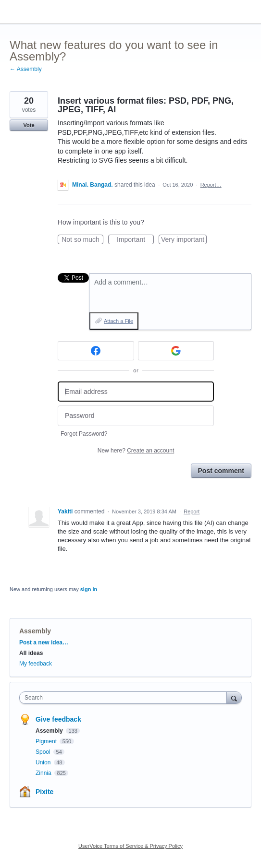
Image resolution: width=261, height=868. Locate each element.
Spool (44, 752)
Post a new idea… (44, 642)
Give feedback (58, 719)
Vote (29, 125)
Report (192, 511)
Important (135, 240)
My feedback (36, 664)
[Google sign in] (176, 351)
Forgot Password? (84, 434)
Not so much (82, 240)
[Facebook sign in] (96, 351)
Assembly (35, 631)
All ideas (31, 653)
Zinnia (44, 773)
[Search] (234, 697)
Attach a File (118, 321)
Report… (211, 185)
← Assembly (26, 69)
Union (44, 762)
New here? (136, 451)
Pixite (44, 792)
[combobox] (125, 698)
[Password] (136, 416)
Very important (184, 240)
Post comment (221, 471)
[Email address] (136, 392)
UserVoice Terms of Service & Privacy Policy (130, 846)
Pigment (47, 741)
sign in (89, 589)
